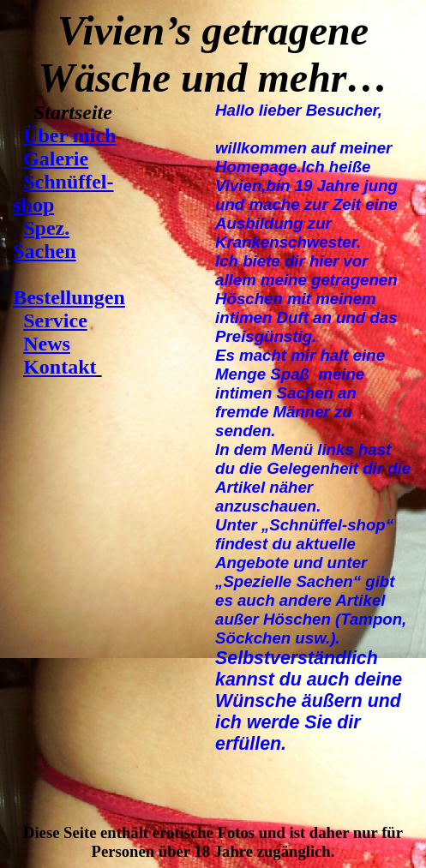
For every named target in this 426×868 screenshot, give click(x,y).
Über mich (69, 135)
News (47, 344)
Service (55, 320)
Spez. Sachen (44, 239)
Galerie (56, 159)
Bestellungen (69, 297)
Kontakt (60, 367)
